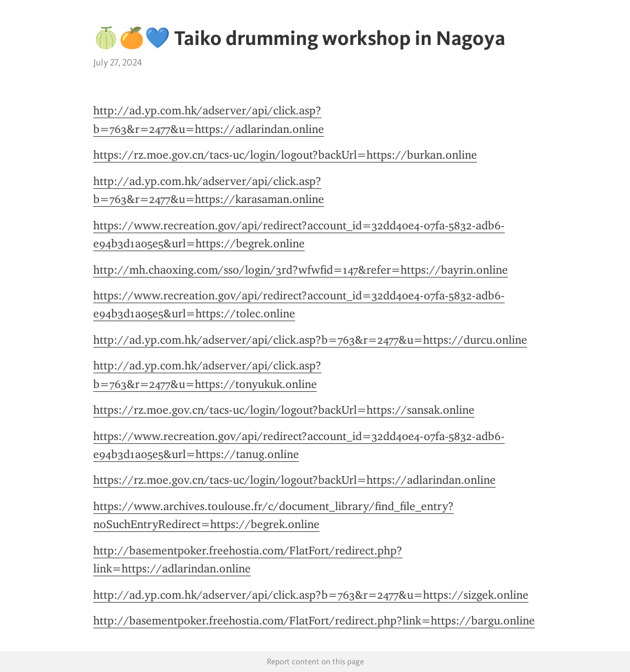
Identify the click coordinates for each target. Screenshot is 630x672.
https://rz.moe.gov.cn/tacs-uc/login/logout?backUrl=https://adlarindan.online (294, 480)
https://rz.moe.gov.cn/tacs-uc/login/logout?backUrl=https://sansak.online (284, 410)
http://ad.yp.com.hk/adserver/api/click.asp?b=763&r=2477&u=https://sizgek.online (311, 595)
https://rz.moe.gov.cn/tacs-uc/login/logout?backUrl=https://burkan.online (285, 155)
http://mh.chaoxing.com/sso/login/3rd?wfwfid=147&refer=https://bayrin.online (301, 270)
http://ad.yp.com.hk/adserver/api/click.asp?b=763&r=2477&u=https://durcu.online (310, 340)
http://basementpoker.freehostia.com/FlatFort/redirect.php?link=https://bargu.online (314, 621)
